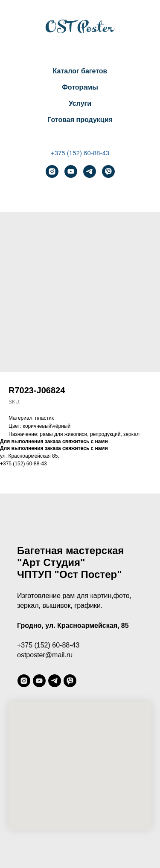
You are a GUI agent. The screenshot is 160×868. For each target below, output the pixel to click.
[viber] (108, 171)
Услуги (80, 103)
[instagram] (52, 171)
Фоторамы (80, 87)
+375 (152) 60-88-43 (80, 153)
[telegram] (90, 171)
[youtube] (71, 171)
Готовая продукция (80, 120)
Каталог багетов (80, 71)
